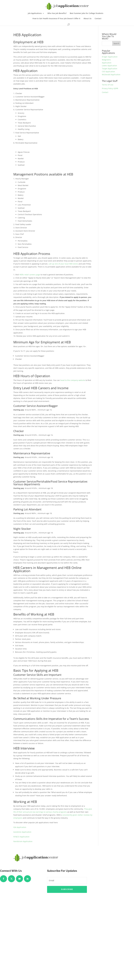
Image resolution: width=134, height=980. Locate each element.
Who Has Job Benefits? (57, 13)
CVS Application (108, 72)
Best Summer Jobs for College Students (87, 13)
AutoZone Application (22, 832)
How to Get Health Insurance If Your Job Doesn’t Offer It (56, 19)
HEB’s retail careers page (30, 275)
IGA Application (20, 827)
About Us (87, 19)
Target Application (110, 69)
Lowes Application (109, 66)
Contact (98, 19)
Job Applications (35, 13)
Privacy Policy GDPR (110, 88)
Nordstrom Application (23, 841)
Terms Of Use (108, 85)
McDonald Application (111, 75)
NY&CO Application (21, 837)
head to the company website (73, 380)
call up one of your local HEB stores (63, 264)
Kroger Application (110, 57)
